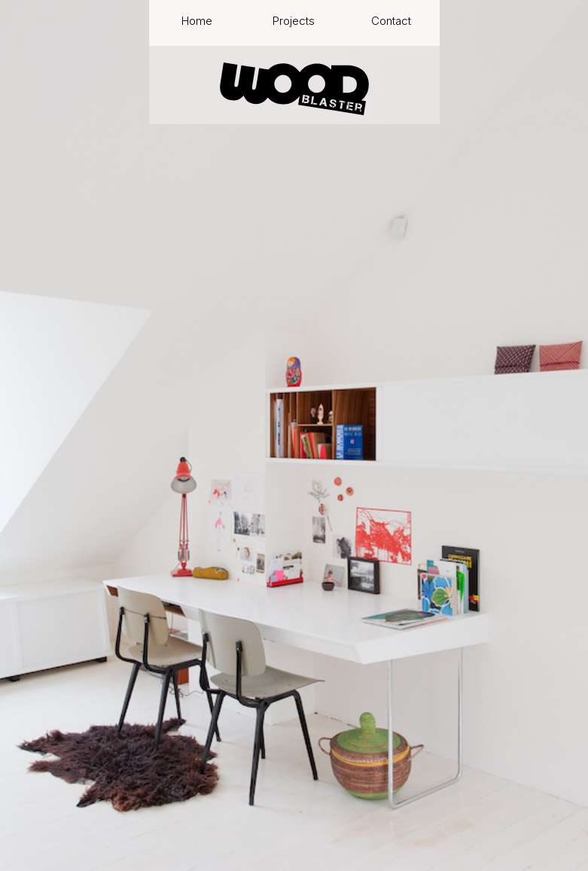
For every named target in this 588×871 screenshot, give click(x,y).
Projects (294, 21)
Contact (391, 21)
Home (197, 21)
